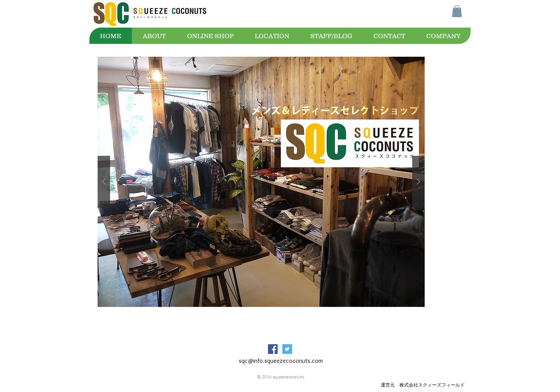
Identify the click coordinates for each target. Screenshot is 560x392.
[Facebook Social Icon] (273, 349)
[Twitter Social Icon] (287, 349)
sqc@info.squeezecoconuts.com (281, 361)
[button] (457, 11)
